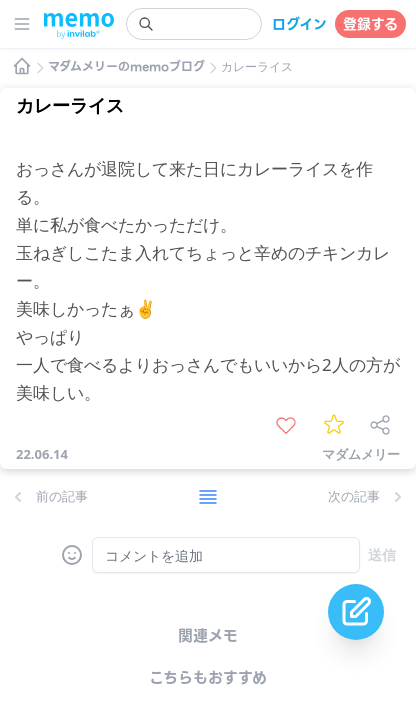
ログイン (299, 24)
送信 (382, 554)
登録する (370, 24)
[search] (194, 24)
